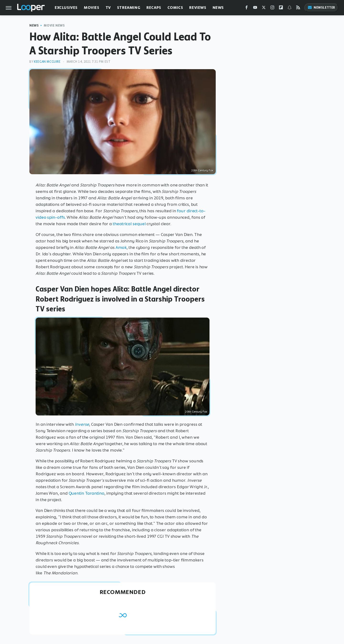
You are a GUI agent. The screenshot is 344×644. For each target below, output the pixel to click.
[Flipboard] (281, 8)
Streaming (129, 8)
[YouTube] (255, 8)
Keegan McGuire (47, 62)
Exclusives (66, 8)
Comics (175, 8)
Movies (92, 8)
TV (108, 8)
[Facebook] (247, 8)
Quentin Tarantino (86, 493)
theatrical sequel (129, 224)
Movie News (54, 25)
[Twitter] (264, 8)
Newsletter (321, 8)
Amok (121, 247)
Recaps (154, 8)
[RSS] (298, 8)
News (218, 8)
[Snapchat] (290, 8)
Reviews (198, 8)
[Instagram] (272, 8)
